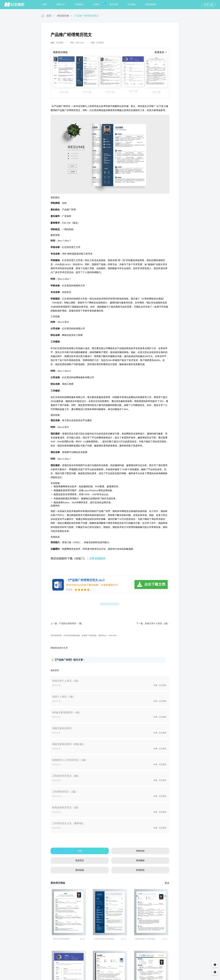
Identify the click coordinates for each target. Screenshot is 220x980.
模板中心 (61, 4)
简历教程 (140, 861)
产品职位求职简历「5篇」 (71, 624)
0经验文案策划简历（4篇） (67, 712)
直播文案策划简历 (62, 728)
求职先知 (140, 851)
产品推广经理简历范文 (86, 16)
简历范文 (80, 861)
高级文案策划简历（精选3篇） (69, 744)
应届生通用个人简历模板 (145, 939)
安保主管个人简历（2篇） (157, 624)
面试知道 (80, 870)
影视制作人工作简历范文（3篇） (70, 760)
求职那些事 (151, 4)
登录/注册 (209, 5)
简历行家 (114, 4)
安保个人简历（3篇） (64, 697)
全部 (80, 851)
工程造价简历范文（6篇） (66, 776)
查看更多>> (161, 52)
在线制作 (79, 4)
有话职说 (140, 870)
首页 (45, 4)
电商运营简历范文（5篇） (66, 808)
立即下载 (64, 92)
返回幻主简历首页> (110, 604)
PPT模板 (132, 4)
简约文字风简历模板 (61, 939)
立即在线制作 (97, 559)
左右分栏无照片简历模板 (104, 939)
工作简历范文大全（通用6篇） (69, 823)
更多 (167, 883)
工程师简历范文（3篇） (65, 792)
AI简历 (96, 4)
